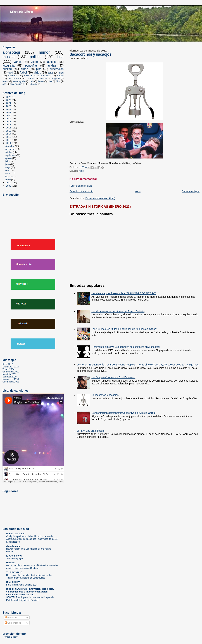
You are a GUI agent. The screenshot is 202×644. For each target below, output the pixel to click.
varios (18, 62)
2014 (9, 134)
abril (7, 170)
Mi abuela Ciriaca (21, 12)
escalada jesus (17, 84)
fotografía (9, 66)
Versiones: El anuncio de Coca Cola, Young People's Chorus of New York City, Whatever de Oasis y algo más (138, 365)
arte (4, 84)
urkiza (52, 66)
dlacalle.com (13, 546)
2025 (9, 100)
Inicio (138, 191)
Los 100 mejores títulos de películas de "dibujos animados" (124, 329)
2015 (9, 131)
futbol (81, 171)
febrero (9, 177)
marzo (8, 174)
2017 (9, 125)
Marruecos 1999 (11, 379)
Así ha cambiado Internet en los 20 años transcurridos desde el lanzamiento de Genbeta (32, 567)
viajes (37, 73)
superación (57, 69)
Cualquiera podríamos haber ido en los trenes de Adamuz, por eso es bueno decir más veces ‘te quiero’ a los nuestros (32, 539)
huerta (6, 81)
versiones (45, 76)
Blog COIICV (13, 582)
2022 (9, 109)
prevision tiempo (14, 634)
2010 (9, 183)
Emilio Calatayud (15, 534)
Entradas (11, 617)
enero (8, 180)
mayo (8, 167)
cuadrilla (30, 78)
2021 (9, 113)
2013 (9, 137)
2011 (9, 143)
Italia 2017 (8, 364)
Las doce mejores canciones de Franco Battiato (118, 311)
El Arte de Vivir (14, 556)
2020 (9, 116)
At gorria (56, 79)
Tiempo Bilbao (10, 637)
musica (9, 57)
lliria (60, 57)
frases (60, 76)
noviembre (10, 149)
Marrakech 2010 (11, 367)
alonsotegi (11, 52)
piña (39, 69)
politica (36, 57)
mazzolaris (14, 78)
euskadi (7, 69)
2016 (9, 128)
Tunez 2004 (8, 369)
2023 (9, 106)
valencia (29, 76)
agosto (9, 158)
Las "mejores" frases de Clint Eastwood (113, 377)
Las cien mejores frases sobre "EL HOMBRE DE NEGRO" (124, 293)
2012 (9, 140)
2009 (9, 186)
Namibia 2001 (9, 374)
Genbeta (11, 563)
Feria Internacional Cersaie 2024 (22, 585)
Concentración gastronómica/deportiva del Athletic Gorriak (124, 413)
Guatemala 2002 (11, 372)
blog (61, 73)
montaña (13, 76)
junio (8, 164)
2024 (9, 103)
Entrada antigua (191, 191)
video (34, 62)
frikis (58, 81)
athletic (52, 62)
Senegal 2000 (9, 377)
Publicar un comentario (81, 186)
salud (51, 73)
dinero (41, 81)
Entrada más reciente (81, 191)
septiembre (11, 155)
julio (7, 161)
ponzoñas (31, 66)
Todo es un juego (14, 558)
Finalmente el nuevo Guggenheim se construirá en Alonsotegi (126, 347)
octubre (9, 152)
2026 (9, 97)
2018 (9, 122)
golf (11, 73)
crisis (31, 81)
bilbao (24, 69)
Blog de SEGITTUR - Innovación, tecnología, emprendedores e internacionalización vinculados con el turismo (30, 592)
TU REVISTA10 (14, 572)
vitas (50, 81)
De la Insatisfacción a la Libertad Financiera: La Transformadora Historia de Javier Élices (29, 577)
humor (44, 52)
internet (43, 79)
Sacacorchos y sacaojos (105, 395)
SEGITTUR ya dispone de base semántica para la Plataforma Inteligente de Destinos (30, 599)
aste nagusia (19, 81)
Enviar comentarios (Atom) (100, 198)
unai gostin (33, 84)
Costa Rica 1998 (11, 382)
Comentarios (13, 623)
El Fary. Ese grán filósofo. (91, 431)
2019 (9, 119)
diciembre (10, 146)
